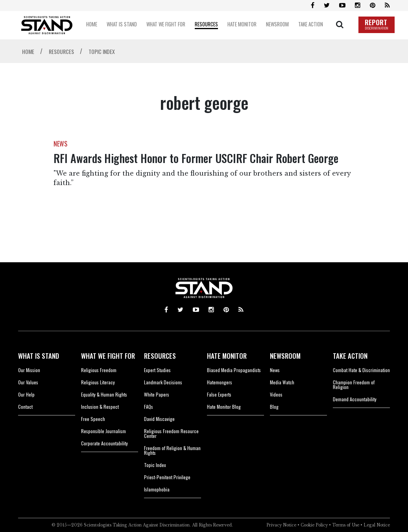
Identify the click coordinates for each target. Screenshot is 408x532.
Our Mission (29, 370)
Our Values (28, 382)
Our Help (26, 394)
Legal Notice (377, 525)
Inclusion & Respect (100, 407)
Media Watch (282, 382)
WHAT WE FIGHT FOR (108, 356)
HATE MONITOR (227, 356)
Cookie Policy (314, 525)
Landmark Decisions (163, 382)
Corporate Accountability (104, 443)
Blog (274, 407)
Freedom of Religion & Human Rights (172, 450)
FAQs (149, 407)
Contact (25, 407)
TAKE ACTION (350, 356)
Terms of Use (346, 525)
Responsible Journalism (103, 431)
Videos (276, 394)
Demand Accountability (355, 399)
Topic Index (155, 465)
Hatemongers (220, 382)
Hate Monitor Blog (224, 407)
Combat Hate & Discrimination (361, 370)
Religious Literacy (98, 382)
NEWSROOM (285, 356)
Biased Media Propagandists (234, 370)
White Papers (157, 394)
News (275, 370)
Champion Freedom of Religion (354, 385)
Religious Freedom (99, 370)
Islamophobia (157, 489)
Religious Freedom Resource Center (171, 433)
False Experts (219, 394)
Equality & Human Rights (104, 394)
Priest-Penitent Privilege (167, 477)
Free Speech (93, 419)
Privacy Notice (281, 525)
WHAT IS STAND (39, 356)
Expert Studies (157, 370)
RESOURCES (160, 356)
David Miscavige (159, 419)
